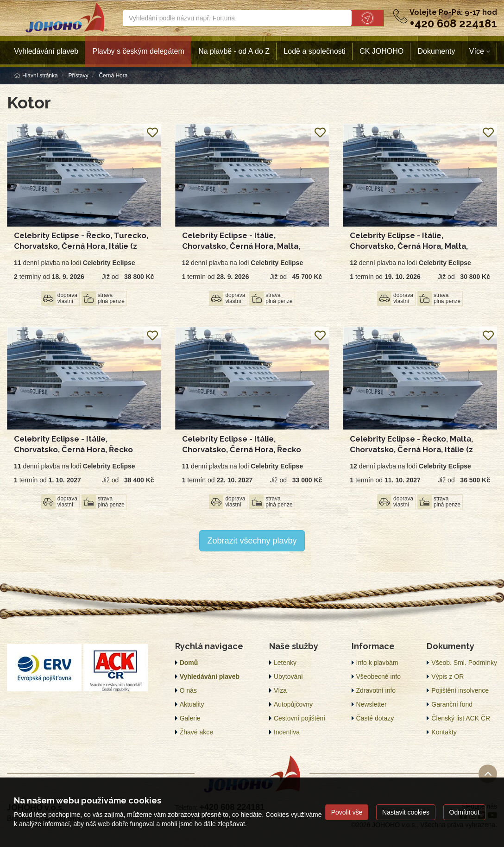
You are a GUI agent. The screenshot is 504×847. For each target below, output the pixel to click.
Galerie (190, 718)
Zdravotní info (376, 690)
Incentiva (287, 732)
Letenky (285, 663)
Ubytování (288, 676)
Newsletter (372, 704)
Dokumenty (437, 51)
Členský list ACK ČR (461, 718)
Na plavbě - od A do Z (234, 51)
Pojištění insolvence (460, 690)
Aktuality (192, 704)
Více (477, 51)
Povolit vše (347, 812)
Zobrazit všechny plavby (252, 541)
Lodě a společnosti (314, 51)
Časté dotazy (375, 718)
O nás (188, 690)
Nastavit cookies (406, 812)
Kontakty (444, 732)
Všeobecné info (379, 676)
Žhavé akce (196, 732)
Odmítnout (464, 812)
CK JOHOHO (381, 51)
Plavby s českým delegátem (139, 51)
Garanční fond (452, 704)
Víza (280, 690)
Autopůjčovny (293, 704)
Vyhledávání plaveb (46, 51)
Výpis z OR (447, 676)
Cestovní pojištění (299, 718)
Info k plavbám (377, 663)
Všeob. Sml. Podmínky (464, 663)
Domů (189, 663)
